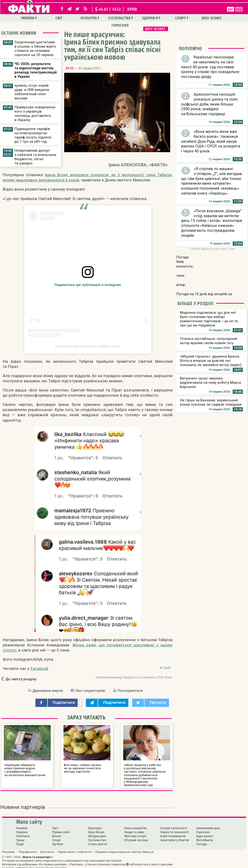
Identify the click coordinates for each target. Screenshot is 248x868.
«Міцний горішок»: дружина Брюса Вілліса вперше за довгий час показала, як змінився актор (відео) (211, 361)
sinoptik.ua (223, 294)
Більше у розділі (195, 303)
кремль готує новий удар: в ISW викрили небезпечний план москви (32, 92)
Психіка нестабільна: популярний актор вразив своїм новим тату (209, 341)
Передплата (28, 848)
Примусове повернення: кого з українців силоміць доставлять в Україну (35, 114)
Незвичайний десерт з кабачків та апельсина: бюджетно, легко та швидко (36, 157)
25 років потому (136, 837)
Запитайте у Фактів (174, 837)
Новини (22, 825)
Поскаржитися (130, 691)
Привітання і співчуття (75, 848)
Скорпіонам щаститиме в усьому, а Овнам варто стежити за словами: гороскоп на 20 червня (35, 49)
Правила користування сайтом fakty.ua (125, 848)
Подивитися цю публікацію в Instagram (88, 285)
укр (212, 9)
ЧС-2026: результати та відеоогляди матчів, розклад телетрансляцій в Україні (36, 70)
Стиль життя (98, 841)
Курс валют (205, 833)
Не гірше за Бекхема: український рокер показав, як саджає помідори (211, 402)
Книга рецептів (135, 825)
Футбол (58, 841)
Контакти (47, 848)
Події (20, 841)
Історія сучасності (174, 825)
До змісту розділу (21, 679)
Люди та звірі (134, 829)
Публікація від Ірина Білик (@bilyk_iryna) (88, 346)
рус (204, 9)
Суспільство (105, 18)
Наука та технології (174, 829)
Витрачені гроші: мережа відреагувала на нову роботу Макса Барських (211, 383)
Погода (202, 841)
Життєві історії (135, 833)
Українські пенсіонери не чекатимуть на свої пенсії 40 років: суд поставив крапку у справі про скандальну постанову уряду (210, 67)
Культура (76, 18)
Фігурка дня (97, 833)
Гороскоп (224, 18)
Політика (23, 833)
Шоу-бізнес (194, 18)
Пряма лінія (61, 829)
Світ (47, 18)
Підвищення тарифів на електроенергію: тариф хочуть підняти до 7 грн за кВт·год (33, 135)
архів (132, 9)
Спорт (164, 18)
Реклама (9, 848)
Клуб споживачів (173, 833)
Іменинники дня (208, 825)
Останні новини (19, 33)
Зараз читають (86, 717)
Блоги (57, 833)
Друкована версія (48, 691)
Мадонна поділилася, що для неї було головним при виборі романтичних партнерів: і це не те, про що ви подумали (209, 319)
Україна (17, 18)
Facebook (39, 668)
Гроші (21, 837)
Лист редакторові (90, 691)
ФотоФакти (205, 837)
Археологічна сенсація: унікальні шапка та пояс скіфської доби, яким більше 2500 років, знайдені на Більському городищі (210, 104)
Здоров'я (135, 18)
